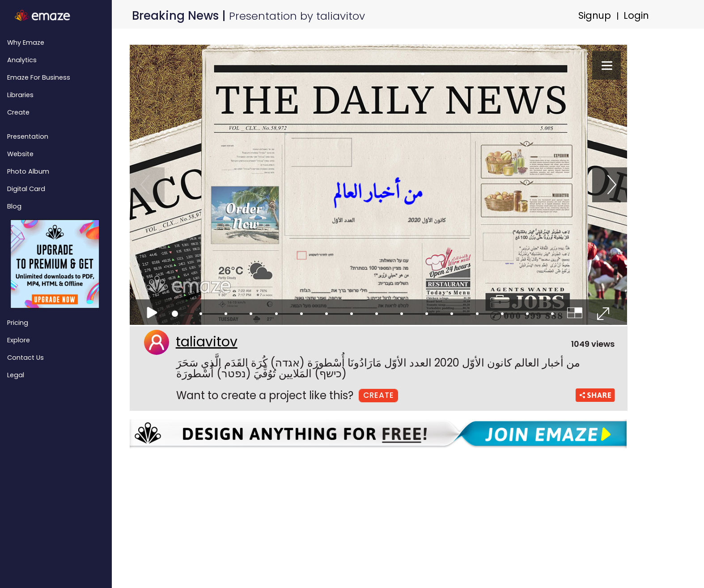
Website (20, 154)
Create (18, 112)
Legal (16, 375)
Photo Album (28, 171)
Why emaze (26, 43)
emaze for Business (39, 77)
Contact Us (25, 358)
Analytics (22, 60)
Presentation (28, 136)
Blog (14, 206)
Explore (19, 340)
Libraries (20, 95)
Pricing (18, 323)
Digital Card (26, 189)
